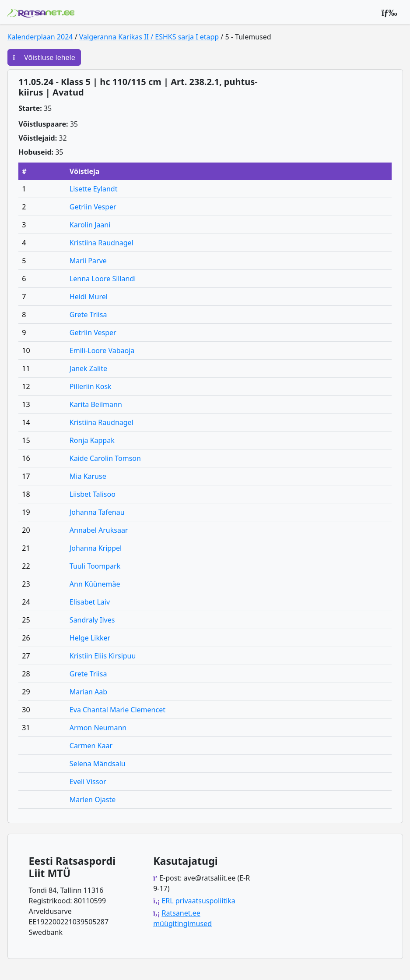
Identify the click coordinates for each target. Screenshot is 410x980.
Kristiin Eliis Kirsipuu (103, 656)
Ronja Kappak (92, 440)
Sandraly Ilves (92, 620)
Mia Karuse (88, 476)
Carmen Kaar (91, 746)
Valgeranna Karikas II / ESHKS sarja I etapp (149, 37)
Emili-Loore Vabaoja (102, 350)
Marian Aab (88, 692)
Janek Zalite (88, 368)
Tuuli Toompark (95, 566)
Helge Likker (90, 638)
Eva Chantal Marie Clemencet (117, 710)
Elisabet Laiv (90, 602)
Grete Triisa (88, 315)
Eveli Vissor (88, 782)
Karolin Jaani (90, 225)
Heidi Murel (89, 297)
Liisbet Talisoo (93, 494)
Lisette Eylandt (94, 189)
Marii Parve (88, 261)
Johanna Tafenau (97, 512)
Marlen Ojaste (93, 800)
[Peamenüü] (389, 12)
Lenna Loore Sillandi (103, 279)
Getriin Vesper (93, 207)
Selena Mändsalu (98, 764)
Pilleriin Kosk (91, 386)
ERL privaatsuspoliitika (198, 901)
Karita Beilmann (96, 404)
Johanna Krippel (96, 548)
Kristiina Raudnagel (102, 243)
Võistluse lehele (44, 57)
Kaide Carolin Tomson (105, 458)
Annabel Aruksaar (99, 530)
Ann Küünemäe (95, 584)
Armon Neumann (98, 728)
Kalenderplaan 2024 (40, 37)
